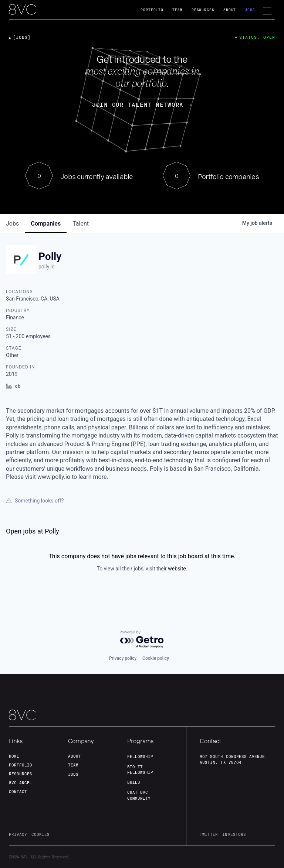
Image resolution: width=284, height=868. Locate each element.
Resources (203, 10)
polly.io (47, 267)
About (230, 10)
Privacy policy (123, 658)
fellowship (140, 757)
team (73, 765)
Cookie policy (156, 658)
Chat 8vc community (139, 795)
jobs (12, 224)
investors (234, 834)
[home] (22, 10)
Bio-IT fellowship (140, 770)
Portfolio (152, 10)
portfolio (21, 765)
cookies (40, 834)
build (134, 782)
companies (46, 224)
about (75, 756)
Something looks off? (35, 501)
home (14, 756)
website (177, 569)
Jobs (250, 10)
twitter (209, 834)
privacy (18, 834)
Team (177, 10)
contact (18, 792)
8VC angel (21, 783)
